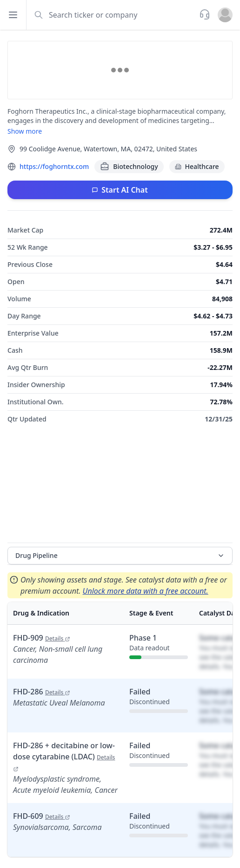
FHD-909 (42, 638)
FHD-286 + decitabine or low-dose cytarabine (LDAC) (64, 756)
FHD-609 (42, 816)
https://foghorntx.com (54, 166)
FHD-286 (42, 692)
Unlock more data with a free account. (146, 591)
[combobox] (112, 15)
